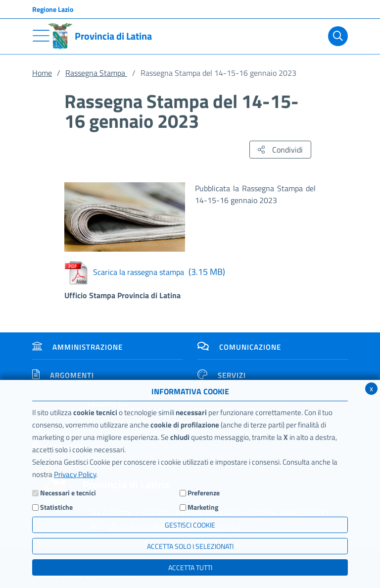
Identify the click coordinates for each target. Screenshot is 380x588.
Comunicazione (239, 347)
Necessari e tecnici (68, 493)
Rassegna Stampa (96, 73)
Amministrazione (77, 347)
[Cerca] (336, 36)
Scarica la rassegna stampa (145, 272)
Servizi (222, 375)
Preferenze (204, 493)
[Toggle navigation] (41, 36)
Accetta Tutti (190, 567)
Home (42, 73)
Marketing (203, 507)
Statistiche (56, 507)
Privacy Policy (75, 474)
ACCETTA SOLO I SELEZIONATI (190, 546)
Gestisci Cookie (190, 525)
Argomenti (63, 375)
